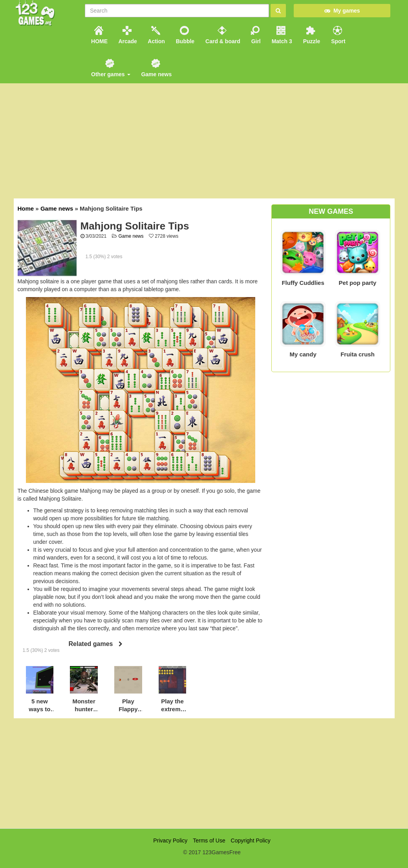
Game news (156, 68)
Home (26, 208)
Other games (110, 68)
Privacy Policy (170, 840)
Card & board (222, 35)
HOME (99, 35)
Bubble (184, 35)
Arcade (127, 35)
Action (156, 35)
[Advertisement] (204, 773)
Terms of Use (209, 840)
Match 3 (281, 35)
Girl (255, 35)
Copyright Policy (251, 840)
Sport (337, 35)
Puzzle (311, 35)
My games (342, 11)
